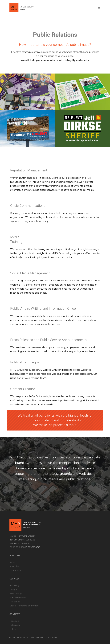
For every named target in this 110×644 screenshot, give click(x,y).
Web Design (16, 594)
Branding (14, 585)
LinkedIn (14, 629)
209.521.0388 (18, 547)
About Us (14, 566)
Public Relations (18, 598)
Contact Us (15, 570)
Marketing (15, 602)
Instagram (15, 625)
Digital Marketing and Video (24, 606)
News (12, 562)
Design (13, 590)
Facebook (15, 621)
